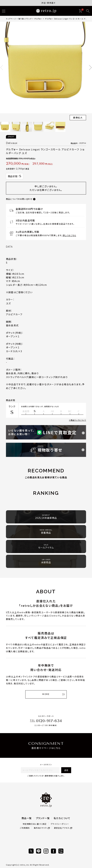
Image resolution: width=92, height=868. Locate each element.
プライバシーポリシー (60, 824)
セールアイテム (46, 546)
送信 (66, 770)
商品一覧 (27, 818)
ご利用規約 (25, 828)
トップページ (11, 19)
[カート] (80, 11)
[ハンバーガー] (4, 11)
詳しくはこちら (69, 235)
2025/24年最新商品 (46, 517)
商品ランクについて (78, 420)
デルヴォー (38, 19)
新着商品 (46, 532)
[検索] (88, 11)
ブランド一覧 (43, 818)
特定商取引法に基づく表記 (35, 824)
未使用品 (46, 561)
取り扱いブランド (25, 19)
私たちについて (62, 818)
